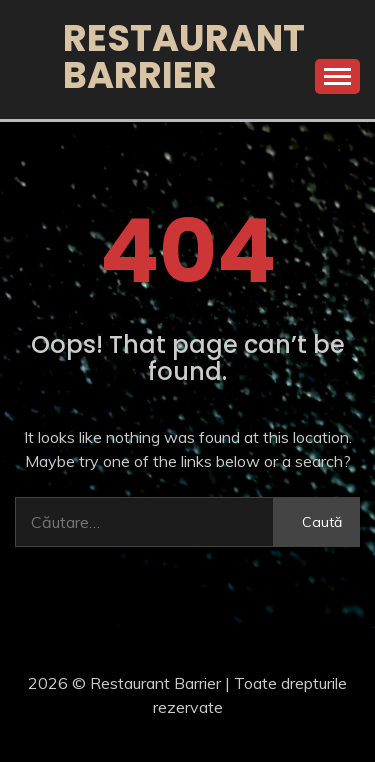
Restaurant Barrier (184, 56)
